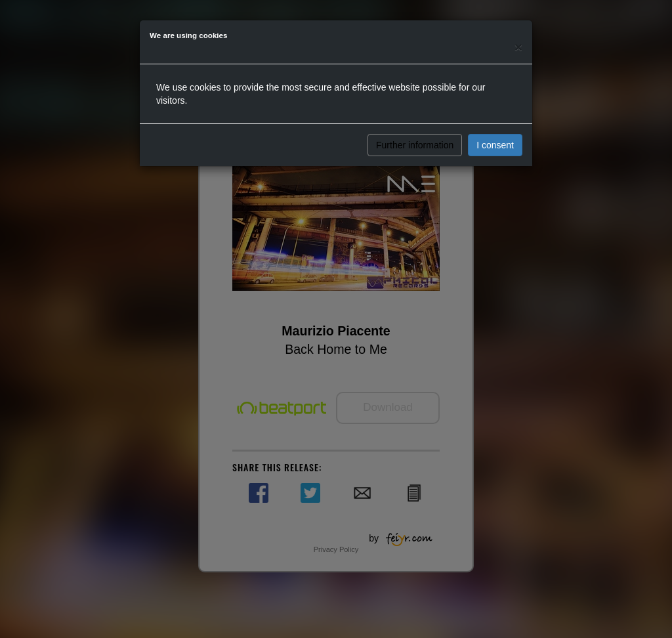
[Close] (518, 47)
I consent (495, 145)
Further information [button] (415, 145)
